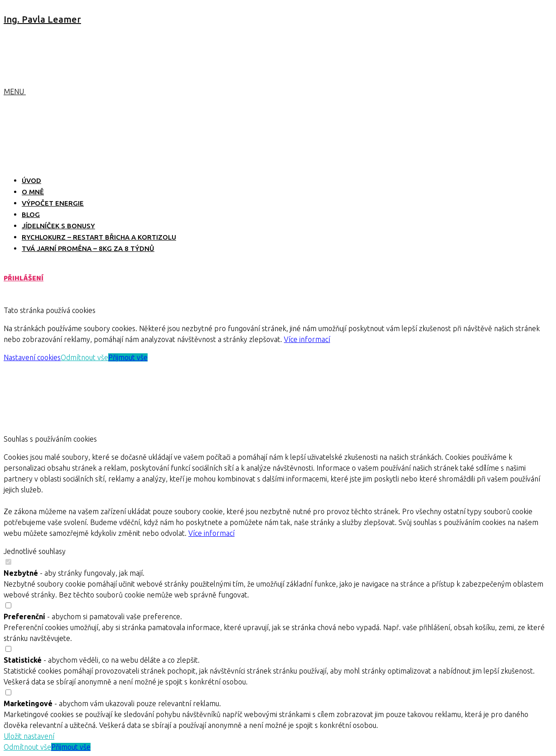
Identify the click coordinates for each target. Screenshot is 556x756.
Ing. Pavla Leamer (42, 19)
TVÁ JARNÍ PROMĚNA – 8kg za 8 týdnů (88, 248)
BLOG (31, 214)
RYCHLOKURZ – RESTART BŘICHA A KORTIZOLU (99, 237)
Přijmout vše (128, 357)
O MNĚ (33, 192)
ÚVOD (31, 181)
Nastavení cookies (32, 357)
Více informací (307, 339)
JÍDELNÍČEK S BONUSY (58, 226)
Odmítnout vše (84, 357)
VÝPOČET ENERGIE (53, 203)
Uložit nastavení (29, 736)
